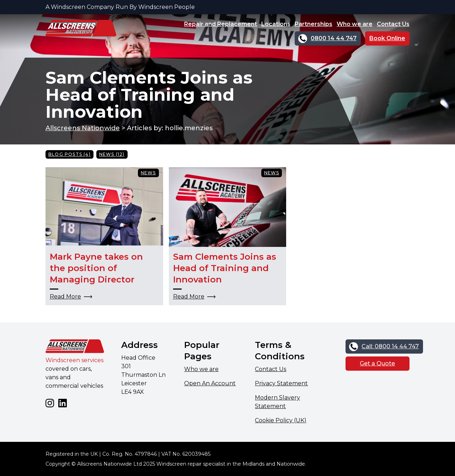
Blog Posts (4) (69, 154)
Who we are (355, 24)
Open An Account (210, 383)
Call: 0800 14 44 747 (390, 346)
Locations (276, 24)
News (148, 173)
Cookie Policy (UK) (281, 420)
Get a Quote (377, 363)
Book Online (387, 38)
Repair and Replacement (221, 24)
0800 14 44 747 (334, 38)
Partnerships (314, 24)
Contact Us (393, 24)
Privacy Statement (281, 383)
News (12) (112, 154)
